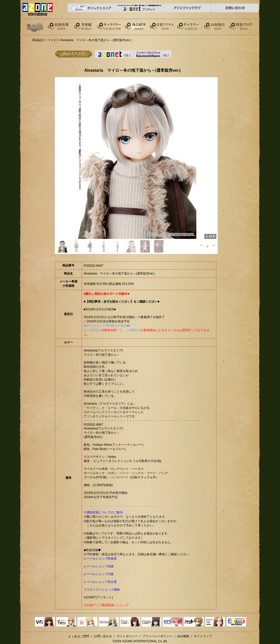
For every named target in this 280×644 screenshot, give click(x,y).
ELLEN (151, 622)
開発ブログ (246, 26)
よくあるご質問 (79, 636)
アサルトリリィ (194, 622)
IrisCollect (130, 622)
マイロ (52, 40)
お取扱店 (220, 26)
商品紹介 (140, 26)
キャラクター (114, 26)
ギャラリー (193, 26)
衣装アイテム (167, 26)
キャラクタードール (173, 622)
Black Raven (109, 622)
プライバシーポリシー (157, 636)
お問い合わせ (103, 636)
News (61, 26)
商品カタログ (74, 54)
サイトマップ (203, 636)
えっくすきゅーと (45, 622)
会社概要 (183, 636)
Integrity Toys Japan (215, 622)
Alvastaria (36, 27)
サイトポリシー (127, 636)
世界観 (87, 26)
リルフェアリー (66, 622)
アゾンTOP (236, 622)
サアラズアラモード (87, 622)
